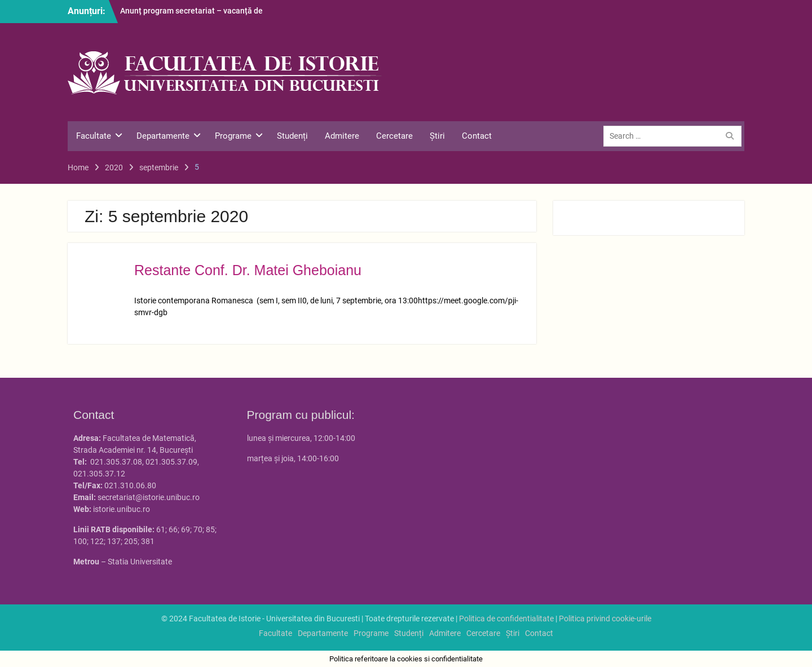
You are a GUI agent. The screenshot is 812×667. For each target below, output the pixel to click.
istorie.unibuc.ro (122, 509)
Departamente (163, 136)
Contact (477, 136)
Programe (233, 136)
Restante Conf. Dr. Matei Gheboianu (248, 270)
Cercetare (394, 136)
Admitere (342, 136)
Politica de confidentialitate (506, 619)
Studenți (292, 136)
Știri (437, 136)
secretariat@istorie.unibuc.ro (149, 497)
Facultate (94, 136)
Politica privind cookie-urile (605, 619)
